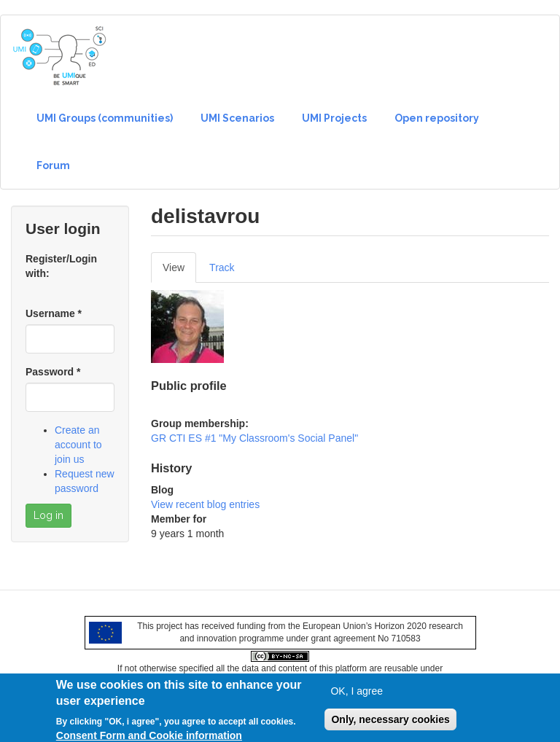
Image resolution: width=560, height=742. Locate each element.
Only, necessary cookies (390, 724)
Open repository (437, 118)
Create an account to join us (78, 445)
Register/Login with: (61, 266)
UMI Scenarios (237, 118)
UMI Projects (334, 118)
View (179, 272)
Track (222, 267)
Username (54, 313)
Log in (48, 515)
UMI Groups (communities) (105, 118)
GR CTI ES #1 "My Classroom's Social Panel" (254, 438)
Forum (53, 165)
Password (53, 372)
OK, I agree (357, 695)
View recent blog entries (205, 504)
